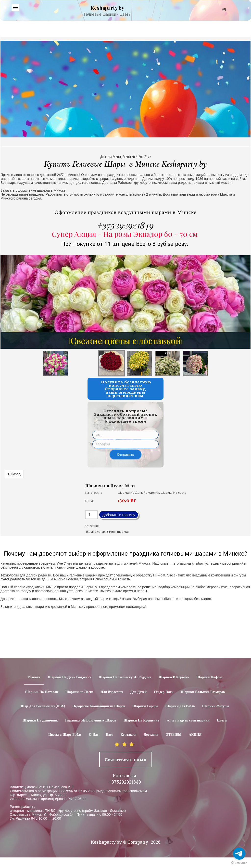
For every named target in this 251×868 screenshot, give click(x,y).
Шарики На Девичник (40, 721)
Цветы (222, 721)
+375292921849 (125, 225)
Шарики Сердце (145, 706)
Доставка (151, 735)
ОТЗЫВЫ (174, 735)
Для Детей (138, 692)
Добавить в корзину (119, 515)
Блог (110, 735)
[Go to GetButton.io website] (239, 863)
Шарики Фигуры (216, 706)
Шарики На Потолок (41, 692)
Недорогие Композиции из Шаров (99, 706)
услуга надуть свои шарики (188, 721)
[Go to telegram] (239, 854)
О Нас (94, 735)
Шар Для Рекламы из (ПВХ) (43, 706)
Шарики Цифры (209, 677)
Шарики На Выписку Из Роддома (125, 677)
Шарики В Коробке (174, 677)
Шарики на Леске (79, 692)
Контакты (128, 735)
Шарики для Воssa (180, 706)
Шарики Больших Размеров (203, 692)
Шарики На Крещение (141, 721)
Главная (34, 677)
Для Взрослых (112, 692)
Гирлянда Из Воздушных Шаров (91, 721)
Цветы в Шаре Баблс (65, 735)
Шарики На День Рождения (70, 677)
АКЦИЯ (195, 735)
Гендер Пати (164, 692)
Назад (14, 474)
